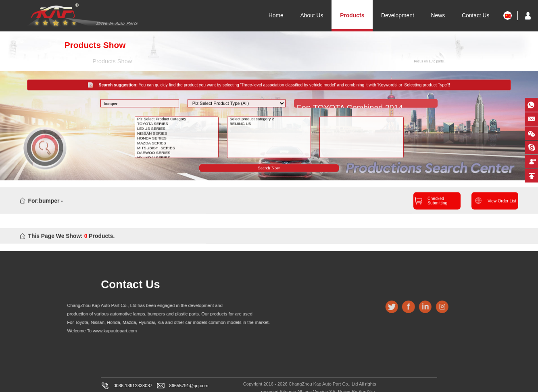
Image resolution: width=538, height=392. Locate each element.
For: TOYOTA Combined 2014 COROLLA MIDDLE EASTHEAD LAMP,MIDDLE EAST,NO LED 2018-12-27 (360, 110)
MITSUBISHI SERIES (177, 153)
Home (276, 15)
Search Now (269, 173)
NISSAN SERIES (177, 139)
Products (352, 15)
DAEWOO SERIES (177, 158)
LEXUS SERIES (177, 134)
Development (398, 15)
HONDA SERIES (177, 144)
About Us (312, 15)
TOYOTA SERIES (177, 129)
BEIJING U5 (270, 129)
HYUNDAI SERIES (177, 163)
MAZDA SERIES (177, 149)
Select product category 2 (270, 124)
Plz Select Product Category (177, 124)
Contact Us (476, 15)
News (438, 15)
